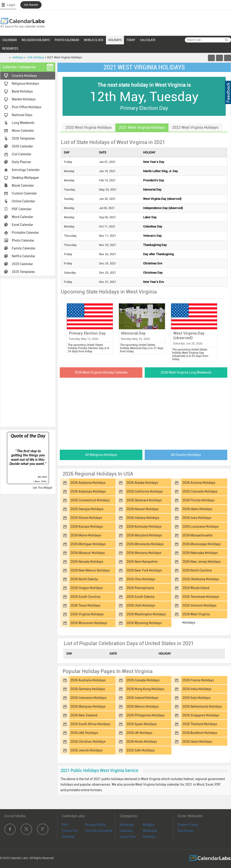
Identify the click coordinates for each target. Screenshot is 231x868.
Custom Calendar (24, 193)
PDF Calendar (22, 209)
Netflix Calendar (24, 256)
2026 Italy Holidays (196, 698)
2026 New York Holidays (144, 570)
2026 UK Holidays (139, 733)
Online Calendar (23, 201)
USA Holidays (36, 57)
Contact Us (70, 831)
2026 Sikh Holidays (141, 750)
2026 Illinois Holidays (86, 518)
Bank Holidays (22, 91)
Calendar (126, 831)
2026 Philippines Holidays (145, 715)
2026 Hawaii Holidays (142, 509)
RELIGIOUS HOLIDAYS (36, 40)
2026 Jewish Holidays (86, 750)
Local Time (127, 837)
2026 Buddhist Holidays (200, 733)
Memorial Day (152, 190)
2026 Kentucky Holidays (144, 527)
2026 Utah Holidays (141, 605)
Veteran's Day (152, 236)
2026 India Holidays (197, 689)
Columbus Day (153, 226)
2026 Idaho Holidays (197, 509)
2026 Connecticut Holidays (90, 500)
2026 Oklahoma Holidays (201, 579)
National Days (22, 115)
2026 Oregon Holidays (87, 588)
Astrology (127, 825)
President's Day (154, 180)
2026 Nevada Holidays (87, 562)
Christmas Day (153, 273)
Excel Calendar (22, 225)
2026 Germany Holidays (88, 689)
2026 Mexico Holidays (142, 706)
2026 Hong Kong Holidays (145, 689)
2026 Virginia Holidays (87, 614)
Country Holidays (24, 76)
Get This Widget (42, 488)
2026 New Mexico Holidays (90, 570)
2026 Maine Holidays (86, 535)
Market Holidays (24, 99)
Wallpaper (150, 831)
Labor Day (150, 217)
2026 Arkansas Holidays (88, 491)
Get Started (31, 5)
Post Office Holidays (27, 107)
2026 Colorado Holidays (200, 491)
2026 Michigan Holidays (88, 544)
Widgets (148, 825)
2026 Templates (23, 138)
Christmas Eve (153, 263)
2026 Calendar (22, 146)
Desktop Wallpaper (25, 178)
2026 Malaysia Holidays (88, 706)
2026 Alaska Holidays (142, 483)
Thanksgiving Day (155, 245)
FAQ (65, 825)
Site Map (68, 837)
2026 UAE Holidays (84, 733)
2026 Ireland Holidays (142, 698)
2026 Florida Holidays (198, 500)
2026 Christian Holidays (88, 742)
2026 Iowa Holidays (197, 518)
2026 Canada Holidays (143, 680)
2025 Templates (23, 272)
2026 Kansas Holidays (87, 527)
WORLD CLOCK (94, 40)
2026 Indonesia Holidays (88, 698)
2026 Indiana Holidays (143, 518)
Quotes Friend (188, 825)
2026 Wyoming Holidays (144, 623)
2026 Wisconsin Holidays (89, 623)
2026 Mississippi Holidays (201, 544)
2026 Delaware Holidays (144, 500)
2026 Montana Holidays (144, 553)
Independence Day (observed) (163, 208)
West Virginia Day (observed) (162, 199)
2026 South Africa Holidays (90, 724)
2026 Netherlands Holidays (202, 706)
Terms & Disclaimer (99, 831)
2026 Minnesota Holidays (145, 544)
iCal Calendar (22, 154)
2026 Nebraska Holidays (200, 553)
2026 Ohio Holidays (141, 579)
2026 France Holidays (198, 680)
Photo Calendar (23, 240)
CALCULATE (148, 40)
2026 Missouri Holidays (88, 553)
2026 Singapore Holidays (201, 715)
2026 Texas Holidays (85, 605)
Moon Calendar (23, 131)
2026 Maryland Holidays (144, 535)
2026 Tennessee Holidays (201, 597)
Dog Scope (185, 831)
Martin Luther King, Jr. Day (160, 171)
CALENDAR (10, 40)
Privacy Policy (95, 825)
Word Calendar (22, 217)
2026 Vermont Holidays (199, 605)
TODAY (131, 40)
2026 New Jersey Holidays (201, 562)
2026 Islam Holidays (197, 742)
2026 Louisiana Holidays (200, 527)
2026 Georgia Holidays (87, 509)
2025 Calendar (22, 264)
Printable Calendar (25, 233)
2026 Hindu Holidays (142, 742)
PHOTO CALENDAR (67, 40)
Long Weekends (23, 123)
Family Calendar (24, 248)
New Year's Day (154, 162)
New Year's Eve (153, 282)
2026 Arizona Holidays (199, 483)
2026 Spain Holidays (142, 724)
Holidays (18, 57)
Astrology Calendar (26, 170)
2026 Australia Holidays (88, 680)
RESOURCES (10, 48)
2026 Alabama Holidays (88, 483)
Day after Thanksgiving (158, 254)
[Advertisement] (28, 352)
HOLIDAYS (115, 40)
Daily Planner (21, 162)
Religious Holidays (25, 84)
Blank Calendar (23, 186)
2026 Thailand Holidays (200, 724)
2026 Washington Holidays (146, 614)
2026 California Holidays (145, 491)
